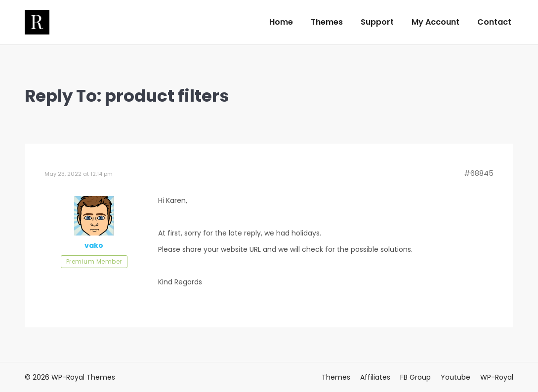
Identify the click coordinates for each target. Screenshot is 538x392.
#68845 (479, 173)
